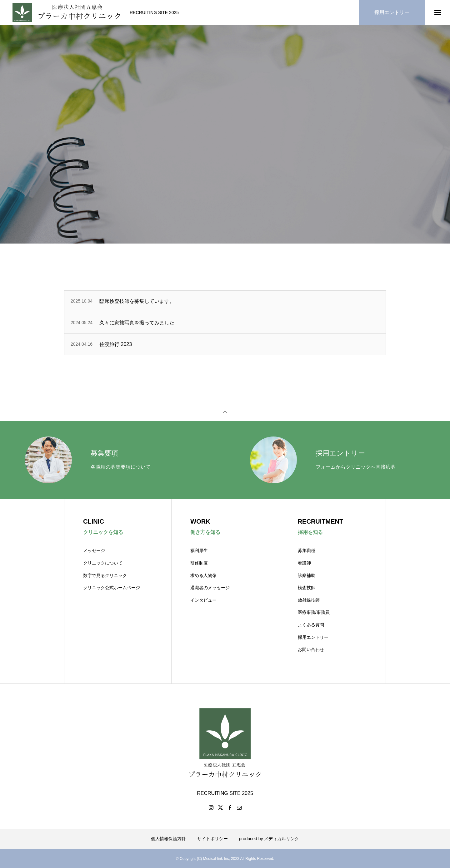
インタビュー (203, 600)
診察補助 (307, 575)
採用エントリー (313, 637)
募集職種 (307, 550)
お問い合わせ (311, 649)
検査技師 (307, 588)
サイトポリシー (212, 839)
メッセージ (94, 550)
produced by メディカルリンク (269, 839)
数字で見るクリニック (105, 575)
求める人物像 (203, 575)
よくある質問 (311, 625)
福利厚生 (199, 550)
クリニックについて (103, 563)
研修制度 (199, 563)
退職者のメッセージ (210, 588)
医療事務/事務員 (314, 612)
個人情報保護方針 (168, 839)
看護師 (304, 563)
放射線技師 (309, 600)
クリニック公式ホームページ (112, 588)
